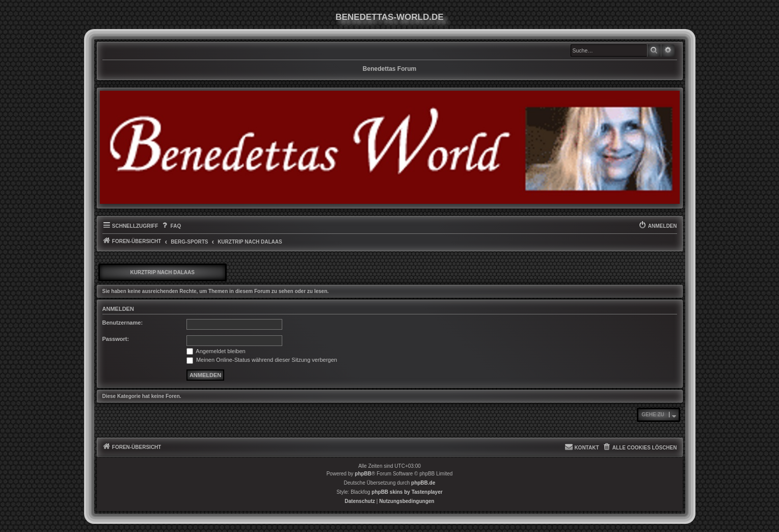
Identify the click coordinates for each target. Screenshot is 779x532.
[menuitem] (171, 226)
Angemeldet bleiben (216, 351)
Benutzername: (123, 323)
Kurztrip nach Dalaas (163, 272)
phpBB (363, 474)
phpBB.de (423, 483)
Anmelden (118, 309)
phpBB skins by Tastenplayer (407, 492)
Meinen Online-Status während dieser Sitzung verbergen (262, 360)
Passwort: (116, 339)
